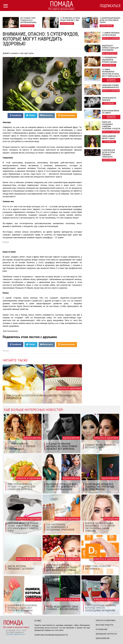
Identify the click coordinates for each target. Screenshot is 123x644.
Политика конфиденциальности (51, 635)
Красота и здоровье (106, 620)
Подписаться (110, 6)
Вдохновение (103, 638)
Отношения (101, 629)
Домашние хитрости (106, 634)
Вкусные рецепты (105, 625)
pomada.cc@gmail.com (15, 634)
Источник (6, 351)
